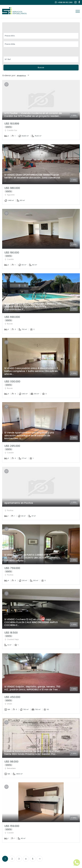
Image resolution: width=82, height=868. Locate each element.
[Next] (40, 859)
